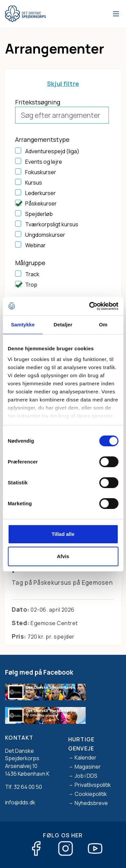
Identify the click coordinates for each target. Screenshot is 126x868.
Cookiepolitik (91, 794)
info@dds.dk (20, 802)
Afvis (63, 556)
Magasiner (88, 767)
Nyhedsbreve (91, 803)
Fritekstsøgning (38, 102)
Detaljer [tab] (63, 325)
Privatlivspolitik (93, 785)
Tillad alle (63, 534)
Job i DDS (86, 776)
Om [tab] (103, 325)
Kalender (86, 758)
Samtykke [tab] (23, 325)
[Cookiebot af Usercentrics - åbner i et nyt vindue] (90, 306)
